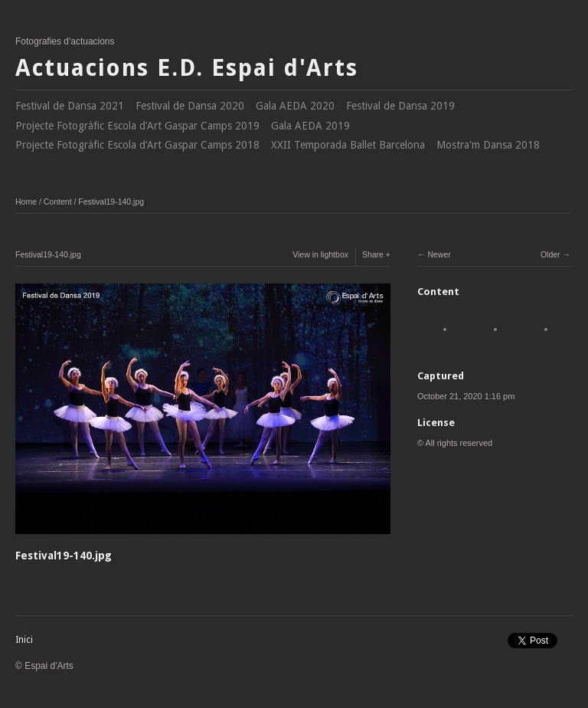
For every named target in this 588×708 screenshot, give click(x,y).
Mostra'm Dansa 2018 (488, 145)
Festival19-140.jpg (111, 202)
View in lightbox (320, 254)
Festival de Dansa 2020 (190, 106)
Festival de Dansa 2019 (400, 106)
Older (550, 254)
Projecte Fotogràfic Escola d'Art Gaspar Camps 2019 (137, 126)
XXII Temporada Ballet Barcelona (348, 145)
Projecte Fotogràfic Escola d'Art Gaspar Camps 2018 (137, 145)
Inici (24, 640)
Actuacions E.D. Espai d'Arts (187, 68)
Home (26, 202)
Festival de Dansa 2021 (70, 106)
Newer (439, 254)
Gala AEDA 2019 (310, 126)
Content (58, 202)
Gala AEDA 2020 (295, 106)
